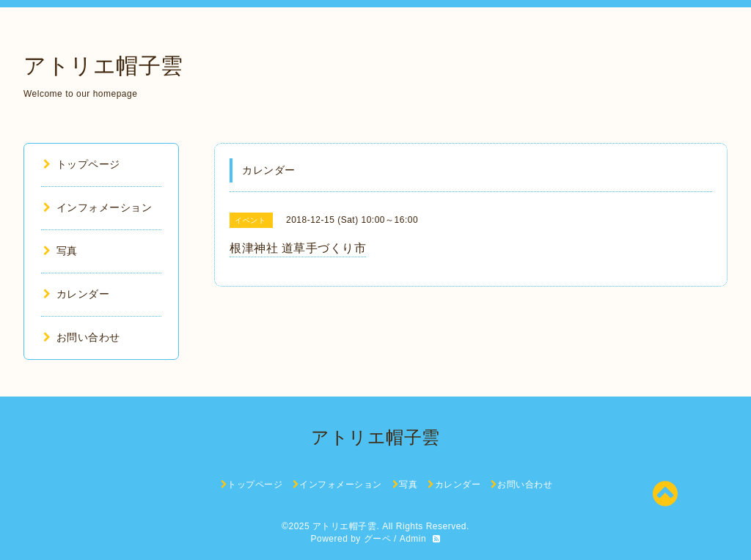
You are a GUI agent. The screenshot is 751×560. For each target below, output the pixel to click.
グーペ (378, 539)
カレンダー (76, 294)
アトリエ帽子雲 (103, 66)
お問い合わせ (82, 337)
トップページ (82, 164)
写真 (61, 251)
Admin (413, 539)
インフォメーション (98, 207)
